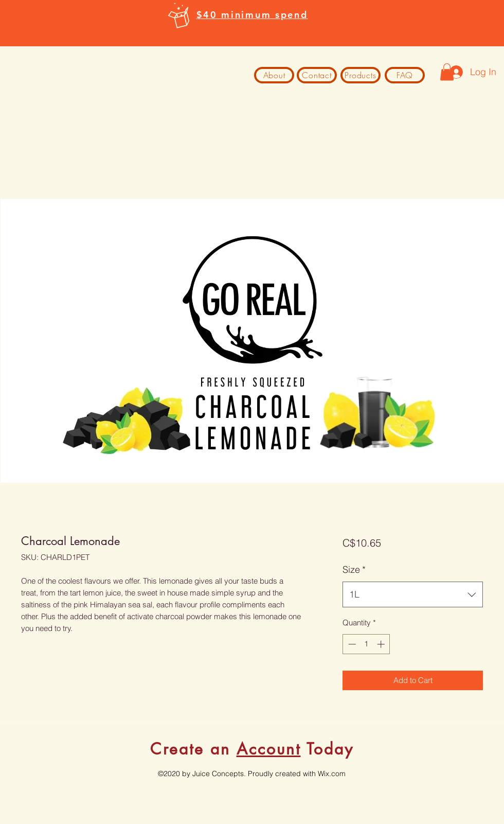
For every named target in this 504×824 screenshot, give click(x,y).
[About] (274, 75)
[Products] (361, 75)
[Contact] (317, 75)
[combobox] (413, 594)
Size (354, 569)
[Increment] (382, 644)
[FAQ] (405, 75)
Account (269, 749)
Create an (193, 749)
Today (327, 749)
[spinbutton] (366, 644)
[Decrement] (351, 644)
